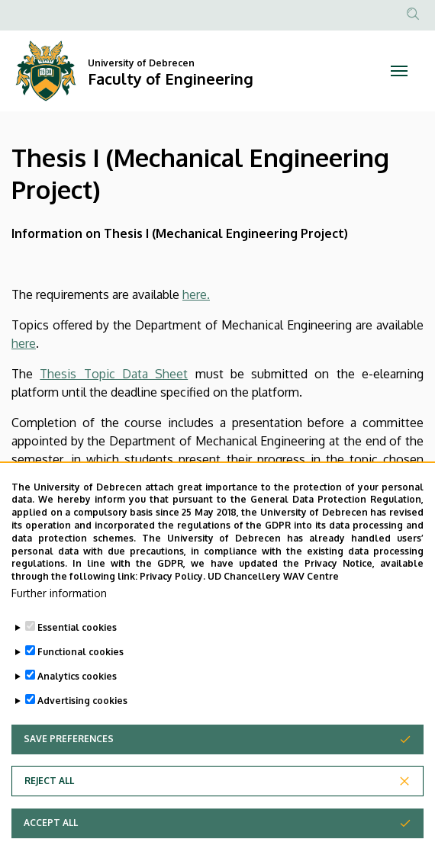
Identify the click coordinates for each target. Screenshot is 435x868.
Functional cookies (81, 662)
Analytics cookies (77, 686)
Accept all (51, 833)
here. (196, 294)
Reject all (49, 791)
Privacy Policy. (172, 586)
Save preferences (69, 749)
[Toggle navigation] (399, 71)
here (24, 343)
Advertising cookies (82, 710)
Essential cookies (77, 637)
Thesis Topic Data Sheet (114, 374)
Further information (59, 603)
